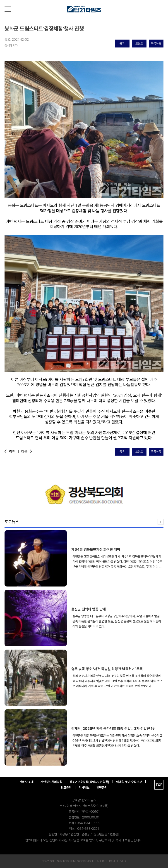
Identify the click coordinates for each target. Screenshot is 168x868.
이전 (12, 452)
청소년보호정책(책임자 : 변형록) (89, 782)
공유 (122, 44)
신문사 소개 (26, 782)
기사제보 (84, 788)
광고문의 (66, 788)
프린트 (139, 44)
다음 (27, 452)
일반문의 (102, 788)
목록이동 (156, 44)
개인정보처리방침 (51, 782)
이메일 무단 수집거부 (129, 782)
